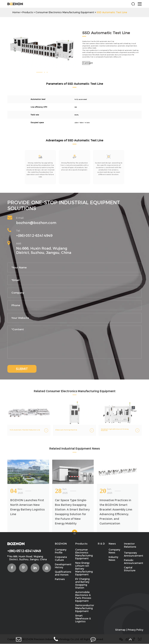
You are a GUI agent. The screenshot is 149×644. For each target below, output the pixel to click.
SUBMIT (22, 369)
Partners (60, 579)
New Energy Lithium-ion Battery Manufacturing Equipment (84, 569)
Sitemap (120, 630)
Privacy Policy (135, 630)
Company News (114, 551)
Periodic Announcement (134, 562)
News (112, 544)
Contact (86, 63)
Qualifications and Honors (63, 573)
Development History (63, 566)
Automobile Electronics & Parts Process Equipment (83, 596)
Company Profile (61, 551)
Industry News (113, 558)
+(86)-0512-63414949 (34, 236)
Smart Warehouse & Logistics (83, 618)
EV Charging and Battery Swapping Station (82, 583)
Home (16, 12)
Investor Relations (130, 545)
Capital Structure (130, 569)
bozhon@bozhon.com (36, 223)
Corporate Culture (61, 558)
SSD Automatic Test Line (112, 12)
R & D (101, 544)
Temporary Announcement (134, 554)
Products (28, 12)
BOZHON (61, 544)
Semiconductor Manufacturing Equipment (85, 608)
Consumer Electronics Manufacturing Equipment (65, 12)
